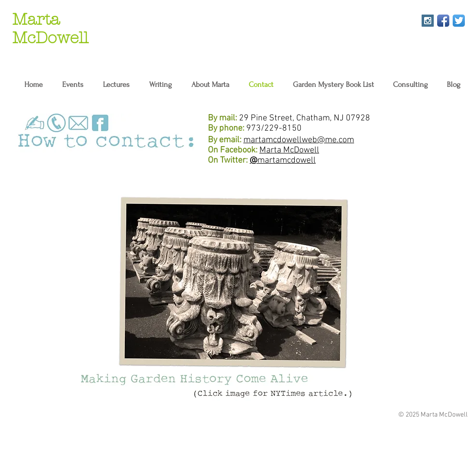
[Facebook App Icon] (443, 21)
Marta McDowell (289, 150)
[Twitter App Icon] (459, 21)
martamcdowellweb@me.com (299, 140)
